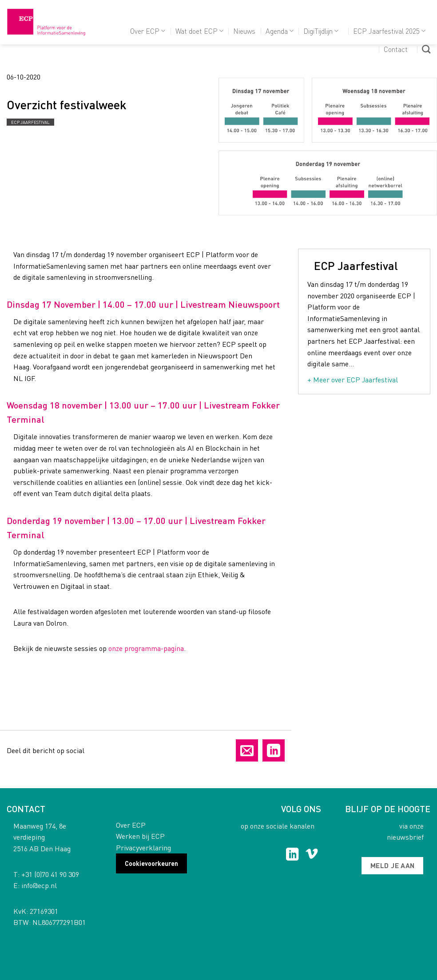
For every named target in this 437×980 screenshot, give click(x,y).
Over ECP (148, 31)
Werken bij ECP (140, 836)
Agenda (280, 31)
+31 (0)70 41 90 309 (50, 874)
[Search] (426, 49)
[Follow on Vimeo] (312, 855)
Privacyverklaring (143, 847)
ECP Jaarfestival (30, 122)
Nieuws (244, 31)
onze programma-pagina (146, 648)
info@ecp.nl (39, 885)
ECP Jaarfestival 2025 (389, 31)
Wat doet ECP (199, 31)
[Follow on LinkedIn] (292, 855)
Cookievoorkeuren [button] (151, 863)
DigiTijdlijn (321, 31)
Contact (396, 49)
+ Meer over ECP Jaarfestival (353, 379)
